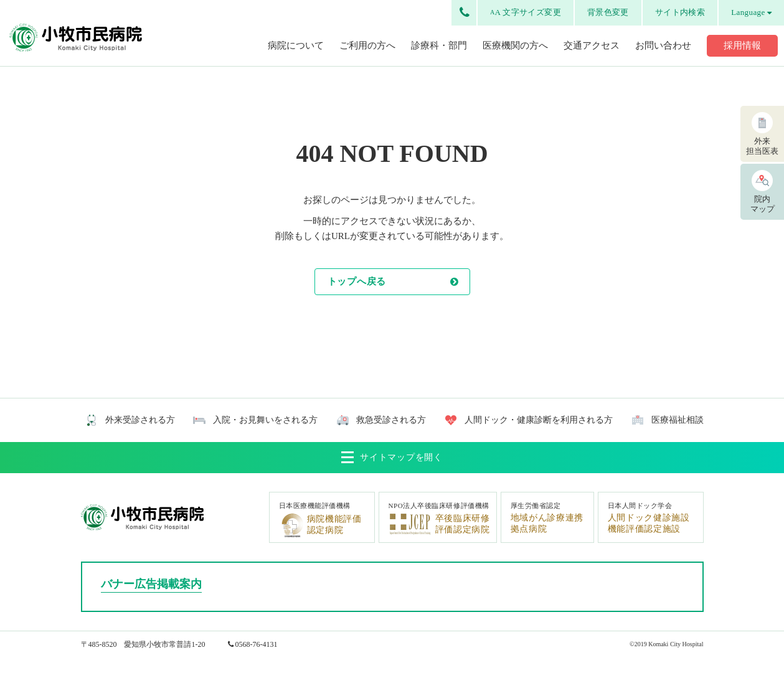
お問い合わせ (663, 45)
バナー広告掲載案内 (151, 584)
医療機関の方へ (515, 45)
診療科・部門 (439, 45)
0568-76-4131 (257, 644)
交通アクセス (592, 45)
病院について (296, 45)
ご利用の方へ (367, 45)
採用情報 (742, 45)
